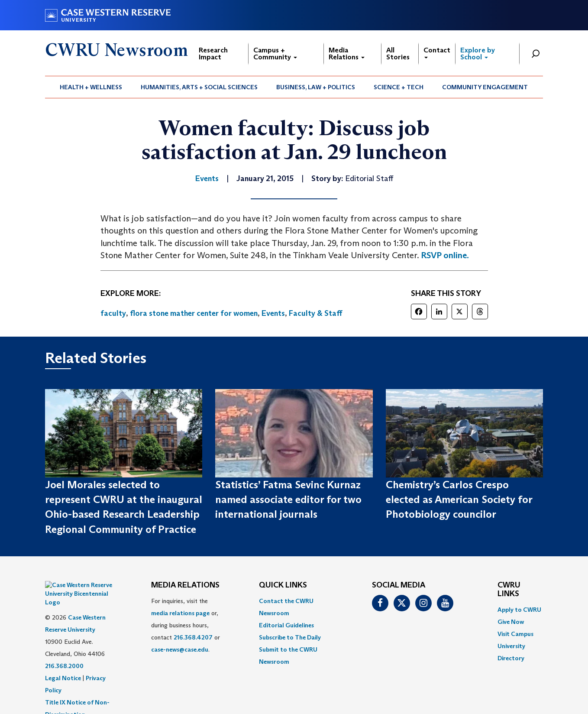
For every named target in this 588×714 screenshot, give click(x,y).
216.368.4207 (193, 637)
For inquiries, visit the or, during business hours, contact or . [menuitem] (186, 625)
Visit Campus (515, 634)
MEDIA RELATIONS (185, 585)
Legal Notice (63, 656)
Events (273, 313)
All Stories (398, 54)
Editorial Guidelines (286, 625)
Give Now (511, 622)
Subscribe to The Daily (290, 637)
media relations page (180, 613)
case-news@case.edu (180, 649)
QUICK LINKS (283, 585)
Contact (437, 52)
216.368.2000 (64, 644)
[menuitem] (91, 87)
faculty (113, 313)
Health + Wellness (91, 87)
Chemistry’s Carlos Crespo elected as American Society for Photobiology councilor (459, 500)
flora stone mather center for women (194, 313)
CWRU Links (509, 590)
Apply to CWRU (519, 610)
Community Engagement (485, 87)
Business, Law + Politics (316, 87)
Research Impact (213, 54)
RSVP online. (445, 255)
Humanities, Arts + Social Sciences (199, 87)
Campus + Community (275, 54)
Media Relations (347, 54)
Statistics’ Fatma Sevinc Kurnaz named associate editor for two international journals (288, 500)
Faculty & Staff (316, 313)
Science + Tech (399, 87)
